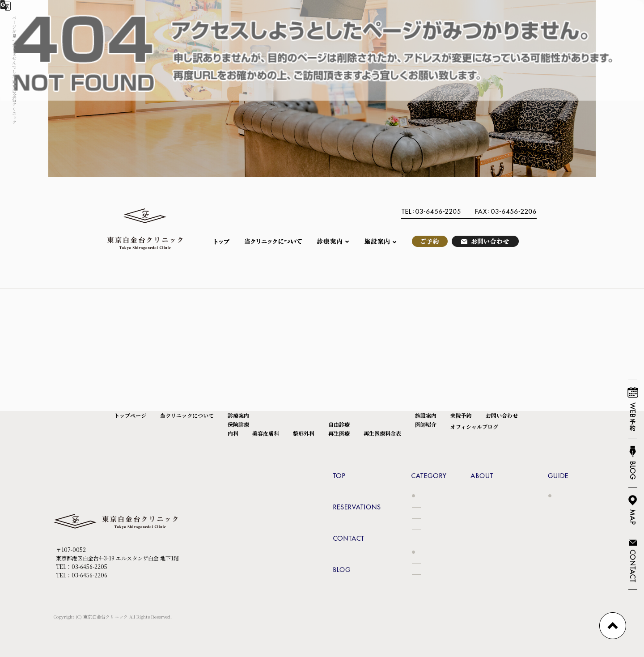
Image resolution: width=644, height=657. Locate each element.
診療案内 (333, 241)
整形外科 (304, 433)
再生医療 (339, 433)
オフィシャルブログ (474, 426)
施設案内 (380, 241)
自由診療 (339, 424)
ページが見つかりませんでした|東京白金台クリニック (15, 70)
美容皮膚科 (266, 433)
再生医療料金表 (382, 433)
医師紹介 (426, 424)
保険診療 (238, 424)
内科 (233, 433)
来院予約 (427, 241)
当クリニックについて (273, 241)
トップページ (226, 241)
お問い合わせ (485, 241)
